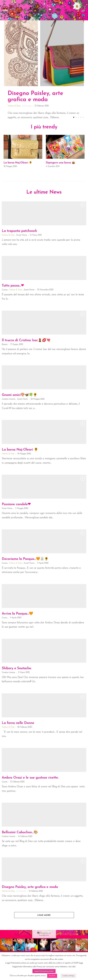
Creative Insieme (8, 399)
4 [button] (81, 117)
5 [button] (83, 117)
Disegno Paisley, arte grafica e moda (30, 887)
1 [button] (74, 117)
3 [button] (78, 117)
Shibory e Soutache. (17, 668)
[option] (44, 70)
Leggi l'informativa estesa (44, 971)
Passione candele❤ (16, 504)
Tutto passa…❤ (13, 286)
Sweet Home (22, 235)
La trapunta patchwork (19, 231)
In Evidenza (27, 106)
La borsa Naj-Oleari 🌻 (18, 163)
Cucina (5, 290)
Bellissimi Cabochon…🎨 (20, 832)
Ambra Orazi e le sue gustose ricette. (30, 778)
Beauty (5, 344)
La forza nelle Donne (18, 723)
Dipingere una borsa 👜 (60, 163)
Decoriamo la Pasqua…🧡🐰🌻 (25, 559)
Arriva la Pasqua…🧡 (17, 614)
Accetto (52, 976)
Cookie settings (68, 976)
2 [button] (76, 117)
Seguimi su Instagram (44, 934)
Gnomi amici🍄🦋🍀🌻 (20, 395)
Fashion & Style (14, 106)
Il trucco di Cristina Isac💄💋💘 (26, 340)
